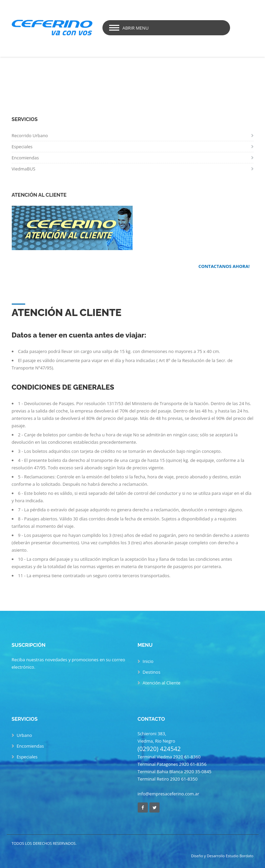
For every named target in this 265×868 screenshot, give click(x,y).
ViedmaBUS (24, 169)
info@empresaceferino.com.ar (168, 794)
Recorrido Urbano (30, 135)
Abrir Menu (136, 28)
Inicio (148, 661)
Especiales (22, 147)
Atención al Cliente (162, 683)
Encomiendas (25, 158)
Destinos (152, 672)
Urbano (25, 735)
